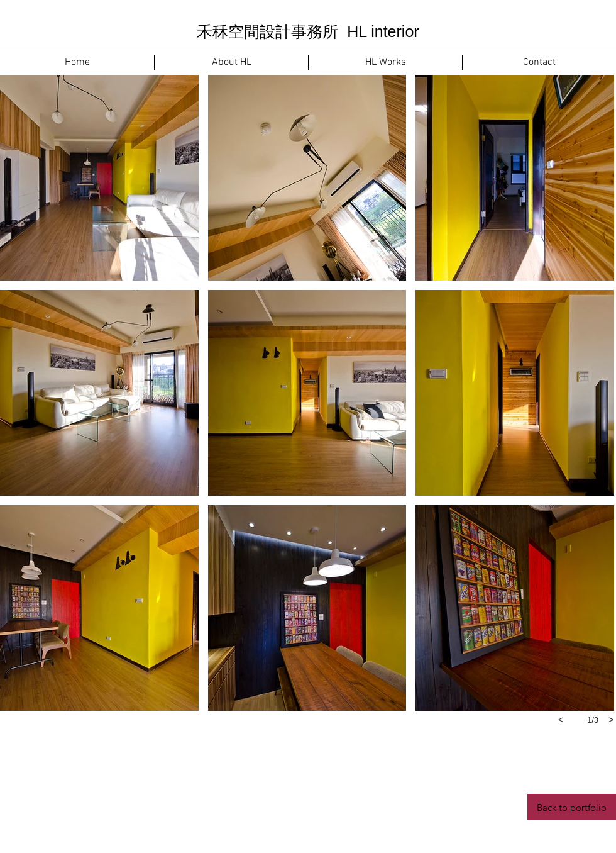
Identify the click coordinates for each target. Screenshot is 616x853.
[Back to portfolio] (572, 807)
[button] (99, 178)
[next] (611, 720)
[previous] (561, 720)
